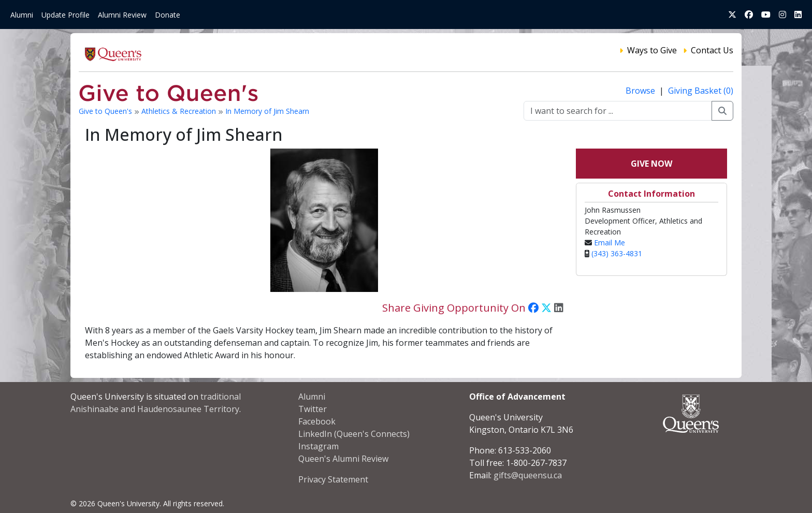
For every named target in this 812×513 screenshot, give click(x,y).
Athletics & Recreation (180, 111)
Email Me (610, 243)
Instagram (318, 446)
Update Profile (66, 15)
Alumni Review (122, 15)
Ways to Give (652, 50)
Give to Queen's (106, 111)
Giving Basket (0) (701, 91)
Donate (168, 15)
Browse (641, 91)
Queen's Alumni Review (343, 459)
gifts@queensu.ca (528, 475)
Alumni (22, 15)
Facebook (317, 421)
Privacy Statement (333, 479)
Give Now (651, 164)
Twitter (313, 409)
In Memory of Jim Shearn (267, 111)
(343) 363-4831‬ (617, 253)
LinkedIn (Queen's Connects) (354, 434)
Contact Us (712, 50)
